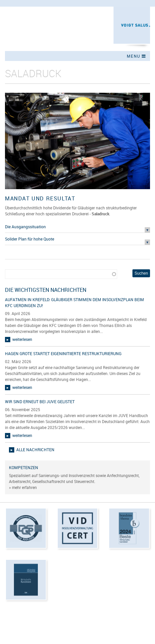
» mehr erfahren (23, 487)
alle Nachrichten (35, 450)
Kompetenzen (24, 467)
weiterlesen (22, 339)
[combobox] (61, 274)
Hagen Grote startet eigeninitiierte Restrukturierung (63, 353)
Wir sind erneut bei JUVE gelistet (40, 402)
